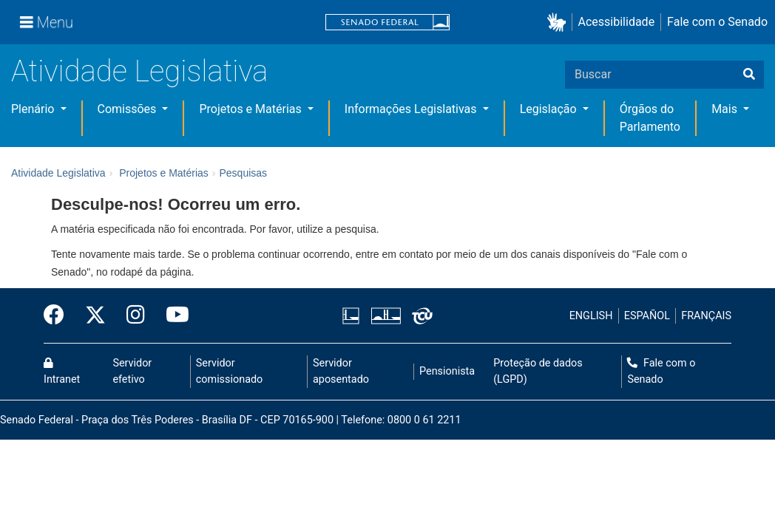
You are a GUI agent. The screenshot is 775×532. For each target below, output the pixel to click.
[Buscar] (749, 75)
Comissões (129, 109)
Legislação (550, 109)
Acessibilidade (617, 22)
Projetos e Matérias (251, 109)
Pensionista (447, 371)
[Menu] (47, 22)
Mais (726, 109)
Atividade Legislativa (139, 71)
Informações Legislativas (412, 109)
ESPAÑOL (647, 316)
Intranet (62, 372)
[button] (559, 23)
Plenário (34, 109)
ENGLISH (591, 316)
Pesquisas (243, 173)
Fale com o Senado (717, 22)
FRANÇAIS (706, 316)
